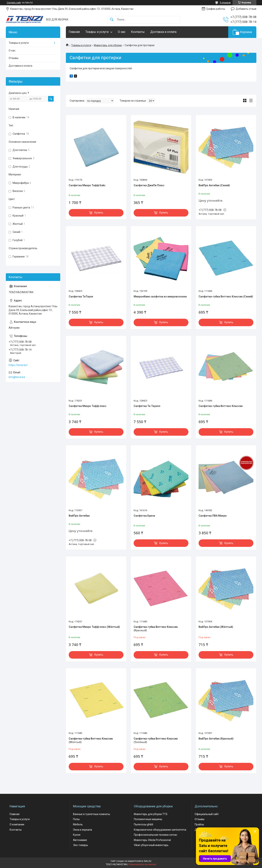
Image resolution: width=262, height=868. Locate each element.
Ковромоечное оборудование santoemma (160, 830)
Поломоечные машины (148, 819)
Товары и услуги (97, 32)
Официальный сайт (207, 814)
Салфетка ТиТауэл (81, 297)
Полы (76, 819)
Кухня (77, 835)
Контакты (138, 32)
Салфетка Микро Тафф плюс (88, 406)
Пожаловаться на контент (142, 864)
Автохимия (80, 840)
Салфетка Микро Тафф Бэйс (87, 185)
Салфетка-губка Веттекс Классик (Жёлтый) (91, 740)
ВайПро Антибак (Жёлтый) (216, 627)
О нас (122, 32)
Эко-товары (80, 845)
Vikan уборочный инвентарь (151, 845)
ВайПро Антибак (79, 516)
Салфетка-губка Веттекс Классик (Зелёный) (156, 740)
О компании (17, 824)
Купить (99, 213)
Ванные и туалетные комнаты (91, 814)
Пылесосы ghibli (143, 824)
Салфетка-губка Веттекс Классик (221, 406)
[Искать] (112, 20)
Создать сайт (14, 3)
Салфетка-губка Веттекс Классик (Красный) (156, 629)
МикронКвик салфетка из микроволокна (160, 297)
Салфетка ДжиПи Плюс (149, 185)
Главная (74, 32)
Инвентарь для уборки (108, 45)
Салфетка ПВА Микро (213, 516)
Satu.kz (148, 861)
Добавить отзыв (246, 9)
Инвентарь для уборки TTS (151, 814)
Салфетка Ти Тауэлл (147, 406)
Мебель (78, 824)
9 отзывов (225, 3)
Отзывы (14, 58)
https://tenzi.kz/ (18, 365)
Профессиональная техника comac (155, 835)
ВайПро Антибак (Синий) (214, 185)
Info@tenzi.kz (17, 377)
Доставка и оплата (163, 32)
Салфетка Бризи (144, 516)
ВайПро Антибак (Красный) (216, 739)
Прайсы (199, 824)
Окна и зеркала (82, 830)
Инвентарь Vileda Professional (152, 840)
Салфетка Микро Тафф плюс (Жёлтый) (94, 627)
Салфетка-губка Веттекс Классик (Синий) (226, 297)
